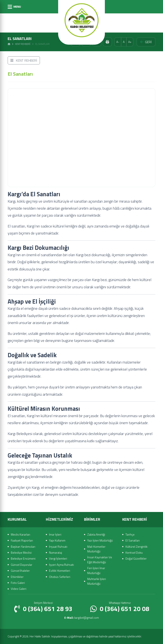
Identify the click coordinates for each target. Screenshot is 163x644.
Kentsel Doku (134, 552)
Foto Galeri (18, 583)
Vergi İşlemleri (58, 558)
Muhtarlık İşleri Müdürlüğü (97, 581)
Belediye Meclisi (21, 552)
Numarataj (56, 552)
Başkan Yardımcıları (23, 547)
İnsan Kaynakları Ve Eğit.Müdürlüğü (100, 559)
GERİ (146, 42)
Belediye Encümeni (23, 558)
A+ (130, 42)
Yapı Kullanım (57, 540)
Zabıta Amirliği (96, 534)
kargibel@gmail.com (82, 618)
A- (118, 42)
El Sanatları (133, 540)
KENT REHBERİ (24, 60)
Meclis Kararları (20, 534)
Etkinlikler (17, 577)
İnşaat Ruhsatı (58, 547)
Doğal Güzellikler (136, 558)
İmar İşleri (55, 534)
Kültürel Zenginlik (136, 547)
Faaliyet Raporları (22, 540)
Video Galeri (19, 589)
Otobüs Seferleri (60, 577)
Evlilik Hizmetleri (60, 571)
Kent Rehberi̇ (23, 44)
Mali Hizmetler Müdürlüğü (96, 549)
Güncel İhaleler (20, 571)
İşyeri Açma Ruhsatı (61, 565)
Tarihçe (130, 534)
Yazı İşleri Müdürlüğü (100, 540)
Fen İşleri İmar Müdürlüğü (96, 570)
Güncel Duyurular (22, 565)
